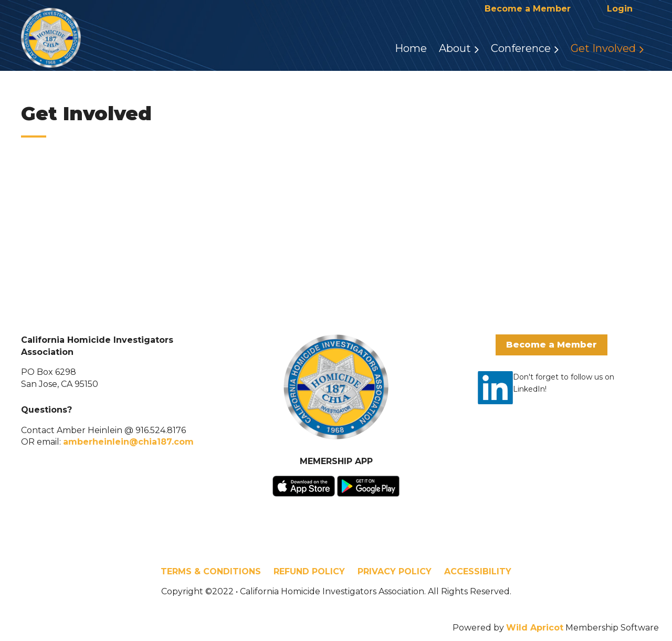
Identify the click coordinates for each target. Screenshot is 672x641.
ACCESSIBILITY (478, 571)
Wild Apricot (535, 628)
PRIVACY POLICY (395, 571)
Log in (619, 9)
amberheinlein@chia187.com (128, 442)
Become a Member (528, 9)
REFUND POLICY (309, 571)
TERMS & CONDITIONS (211, 571)
